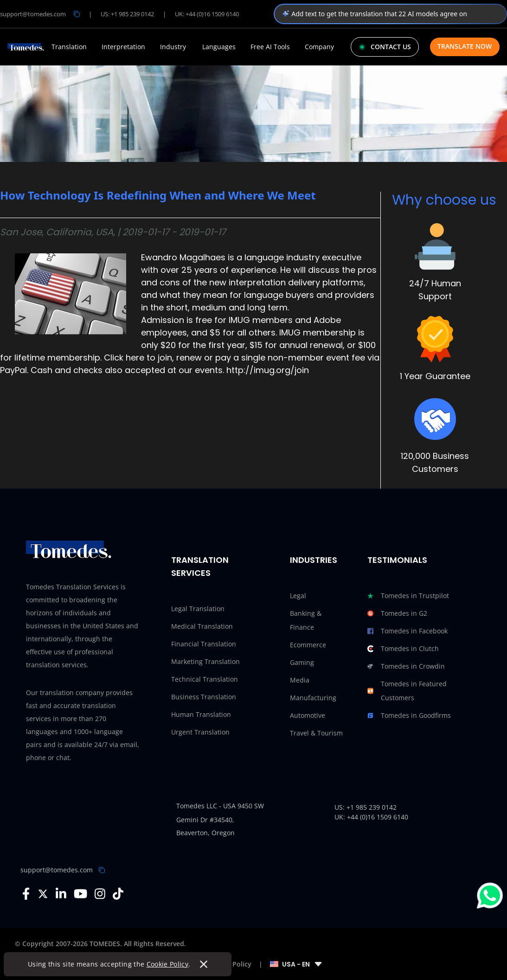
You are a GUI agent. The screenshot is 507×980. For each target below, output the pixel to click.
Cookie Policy (168, 964)
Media (300, 680)
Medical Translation (202, 626)
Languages (219, 47)
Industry (173, 47)
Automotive (308, 715)
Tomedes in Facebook (408, 631)
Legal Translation (198, 609)
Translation (69, 47)
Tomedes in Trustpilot (408, 596)
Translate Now (465, 46)
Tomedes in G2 (397, 613)
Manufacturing (313, 698)
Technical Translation (205, 679)
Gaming (302, 662)
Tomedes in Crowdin (406, 666)
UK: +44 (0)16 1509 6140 (207, 14)
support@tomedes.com (57, 870)
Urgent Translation (200, 732)
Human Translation (201, 714)
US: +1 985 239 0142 (127, 14)
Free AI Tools (270, 47)
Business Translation (204, 697)
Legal (298, 596)
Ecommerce (308, 645)
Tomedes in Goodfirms (409, 716)
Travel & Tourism (316, 733)
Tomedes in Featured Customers (407, 691)
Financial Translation (204, 644)
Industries (314, 560)
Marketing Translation (205, 661)
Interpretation (123, 47)
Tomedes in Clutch (403, 649)
